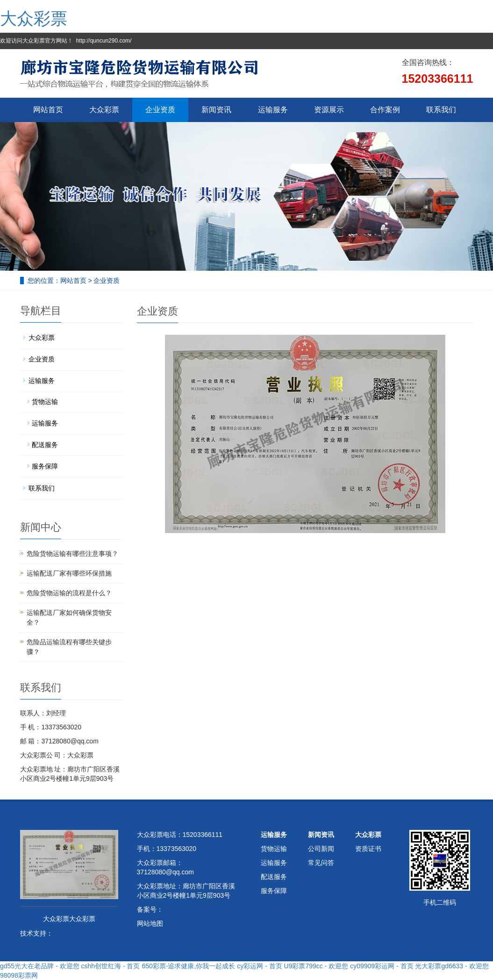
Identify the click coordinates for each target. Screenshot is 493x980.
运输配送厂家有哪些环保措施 (69, 573)
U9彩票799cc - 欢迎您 (316, 966)
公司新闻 (321, 849)
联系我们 (441, 110)
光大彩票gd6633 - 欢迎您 (452, 966)
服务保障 (45, 466)
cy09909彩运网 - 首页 (382, 966)
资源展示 (329, 110)
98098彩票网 (19, 975)
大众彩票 (34, 18)
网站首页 (48, 110)
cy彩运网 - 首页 (259, 966)
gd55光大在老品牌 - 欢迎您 (40, 966)
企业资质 (160, 110)
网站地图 (150, 923)
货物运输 (45, 402)
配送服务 (45, 445)
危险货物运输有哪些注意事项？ (72, 554)
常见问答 (321, 863)
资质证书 (368, 849)
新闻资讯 (216, 110)
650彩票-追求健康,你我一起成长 (188, 966)
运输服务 (273, 110)
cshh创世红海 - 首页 (110, 966)
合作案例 (385, 110)
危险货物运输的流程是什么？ (69, 593)
